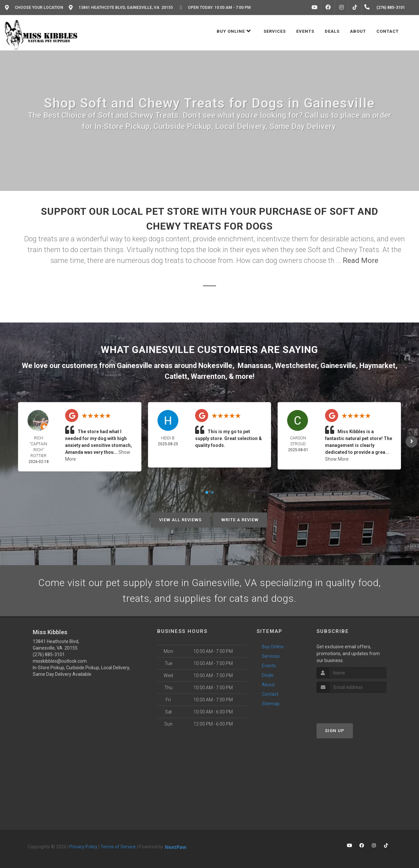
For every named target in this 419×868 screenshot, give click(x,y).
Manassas (255, 366)
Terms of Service (118, 847)
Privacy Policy (83, 847)
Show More (337, 459)
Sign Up (335, 731)
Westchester (296, 366)
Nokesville (215, 366)
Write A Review (240, 520)
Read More (361, 260)
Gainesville (338, 366)
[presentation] (351, 705)
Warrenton (208, 376)
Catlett (176, 376)
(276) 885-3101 (49, 655)
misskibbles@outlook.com (60, 661)
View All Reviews (180, 520)
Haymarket (377, 366)
